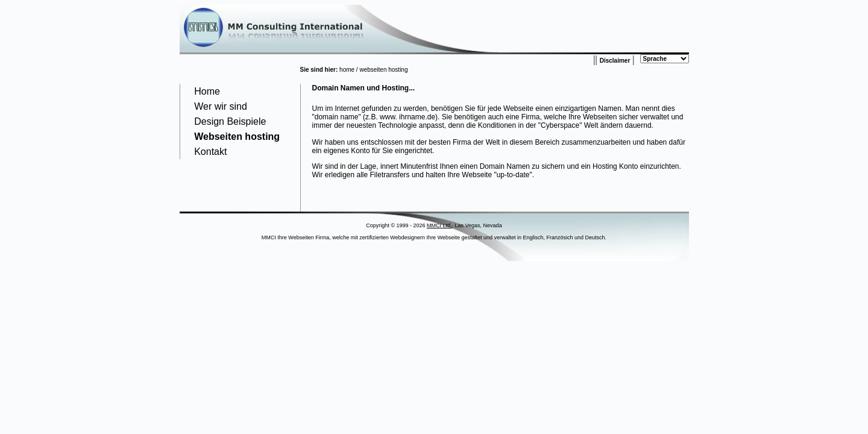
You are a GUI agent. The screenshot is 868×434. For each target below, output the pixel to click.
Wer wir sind (221, 106)
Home (207, 91)
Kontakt (210, 152)
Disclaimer (615, 61)
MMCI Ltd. (439, 225)
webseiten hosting (383, 70)
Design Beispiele (230, 121)
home (347, 70)
